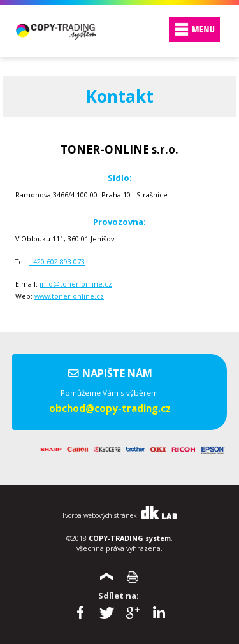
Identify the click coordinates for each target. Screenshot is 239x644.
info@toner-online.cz (76, 284)
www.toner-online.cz (69, 296)
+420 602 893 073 (57, 261)
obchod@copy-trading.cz (110, 408)
